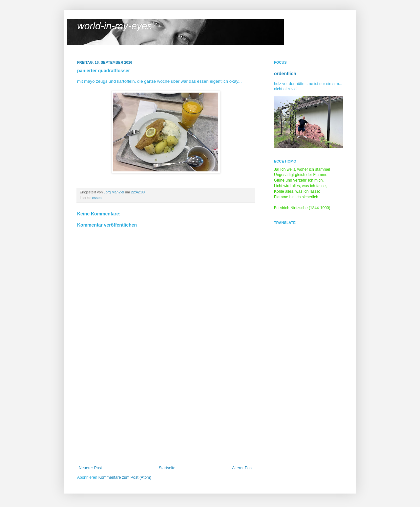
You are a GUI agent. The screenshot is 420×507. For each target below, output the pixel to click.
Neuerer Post (90, 468)
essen (97, 198)
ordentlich (285, 74)
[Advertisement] (166, 416)
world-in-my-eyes (115, 26)
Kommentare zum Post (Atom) (125, 477)
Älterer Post (242, 468)
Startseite (167, 468)
